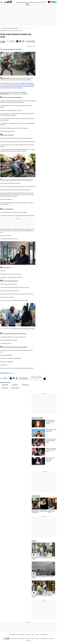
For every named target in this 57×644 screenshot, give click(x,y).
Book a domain (22, 635)
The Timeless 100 (44, 635)
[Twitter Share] (17, 41)
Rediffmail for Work (14, 635)
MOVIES (27, 2)
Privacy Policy (33, 639)
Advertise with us (21, 639)
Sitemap (38, 639)
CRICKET (31, 2)
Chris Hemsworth (25, 385)
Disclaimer (28, 639)
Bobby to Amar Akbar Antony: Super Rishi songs (51, 450)
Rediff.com (15, 639)
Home (1, 31)
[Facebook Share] (20, 41)
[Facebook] (53, 2)
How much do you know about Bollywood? (50, 459)
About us (47, 639)
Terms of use (52, 639)
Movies (5, 31)
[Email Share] (11, 41)
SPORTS (34, 2)
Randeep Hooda (5, 385)
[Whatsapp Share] (14, 41)
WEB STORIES (36, 496)
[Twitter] (49, 2)
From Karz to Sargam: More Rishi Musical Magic (51, 441)
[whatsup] (56, 2)
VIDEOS (34, 541)
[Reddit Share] (23, 41)
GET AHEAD (39, 2)
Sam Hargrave (15, 385)
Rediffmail (28, 635)
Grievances (29, 641)
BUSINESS (23, 2)
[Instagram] (51, 2)
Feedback (42, 639)
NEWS (20, 2)
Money (33, 635)
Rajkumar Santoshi (15, 388)
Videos (37, 635)
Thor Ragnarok (5, 388)
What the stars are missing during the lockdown (50, 422)
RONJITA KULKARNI (3, 42)
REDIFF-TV (43, 2)
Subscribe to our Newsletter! (36, 377)
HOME (17, 2)
